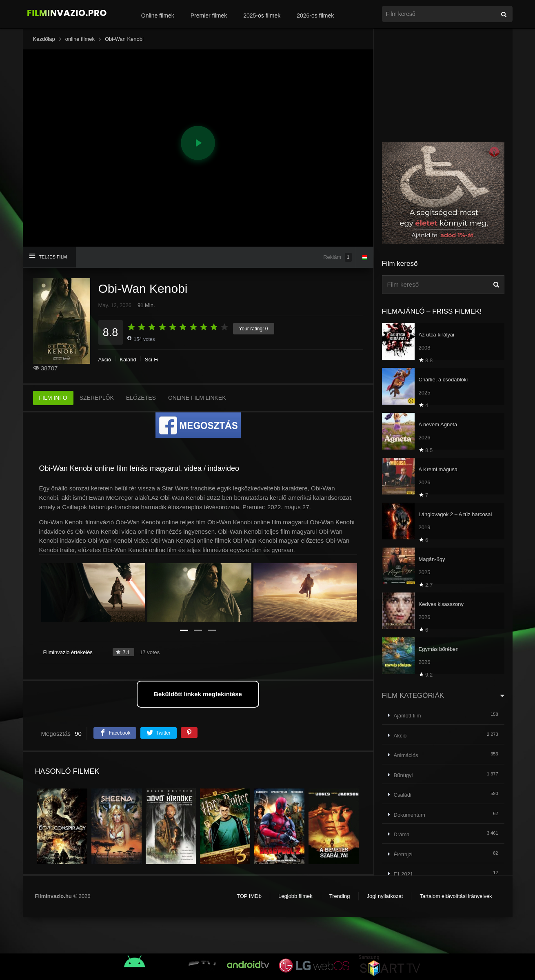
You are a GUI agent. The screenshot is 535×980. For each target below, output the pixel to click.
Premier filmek (209, 16)
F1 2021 (404, 874)
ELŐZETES (141, 398)
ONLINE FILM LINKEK (197, 398)
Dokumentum (410, 815)
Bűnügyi (403, 775)
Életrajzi (403, 854)
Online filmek (158, 16)
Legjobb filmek (295, 896)
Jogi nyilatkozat (385, 896)
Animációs (406, 755)
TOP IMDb (249, 896)
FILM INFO (53, 398)
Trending (340, 896)
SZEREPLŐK (97, 398)
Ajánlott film (407, 716)
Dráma (402, 834)
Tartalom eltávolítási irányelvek (456, 896)
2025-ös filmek (262, 16)
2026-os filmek (315, 16)
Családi (403, 795)
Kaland (128, 360)
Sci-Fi (152, 360)
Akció (105, 360)
